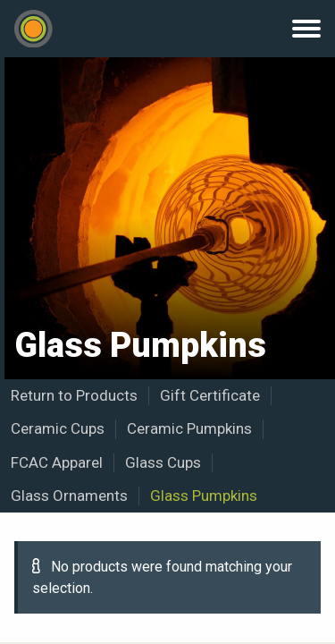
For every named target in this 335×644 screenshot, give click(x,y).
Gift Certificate (210, 395)
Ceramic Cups (58, 428)
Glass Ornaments (69, 496)
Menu (306, 29)
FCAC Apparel (57, 462)
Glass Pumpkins (204, 496)
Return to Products (74, 395)
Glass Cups (163, 462)
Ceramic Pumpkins (189, 428)
